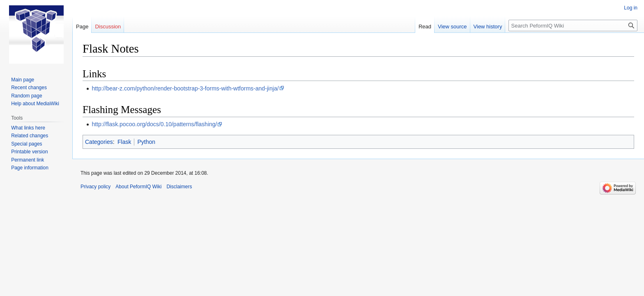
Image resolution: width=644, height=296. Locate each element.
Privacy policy (95, 187)
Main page (23, 80)
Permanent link (28, 160)
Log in (631, 8)
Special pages (26, 144)
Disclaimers (179, 187)
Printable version (29, 152)
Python (146, 142)
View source (452, 27)
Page (82, 27)
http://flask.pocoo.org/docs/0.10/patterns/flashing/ (154, 124)
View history (488, 27)
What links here (28, 128)
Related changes (30, 136)
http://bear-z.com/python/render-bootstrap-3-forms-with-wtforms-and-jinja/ (185, 88)
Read (425, 27)
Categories (99, 142)
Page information (30, 168)
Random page (26, 96)
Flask (124, 142)
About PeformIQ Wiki (138, 187)
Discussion (108, 27)
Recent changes (29, 88)
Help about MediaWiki (35, 104)
